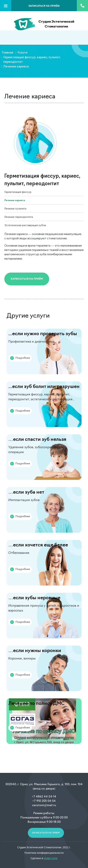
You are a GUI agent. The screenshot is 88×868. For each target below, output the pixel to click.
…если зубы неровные (34, 598)
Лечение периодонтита (19, 217)
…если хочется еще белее (38, 545)
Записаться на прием (46, 833)
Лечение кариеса (15, 200)
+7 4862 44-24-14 (44, 797)
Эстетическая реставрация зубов (25, 225)
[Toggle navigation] (6, 6)
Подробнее (20, 358)
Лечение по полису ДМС (36, 704)
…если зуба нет (26, 492)
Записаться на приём (27, 279)
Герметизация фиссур (18, 192)
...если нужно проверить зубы (43, 334)
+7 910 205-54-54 (44, 801)
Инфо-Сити (51, 858)
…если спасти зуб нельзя (37, 440)
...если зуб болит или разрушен (44, 387)
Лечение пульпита (15, 209)
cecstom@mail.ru (44, 805)
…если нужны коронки (35, 651)
